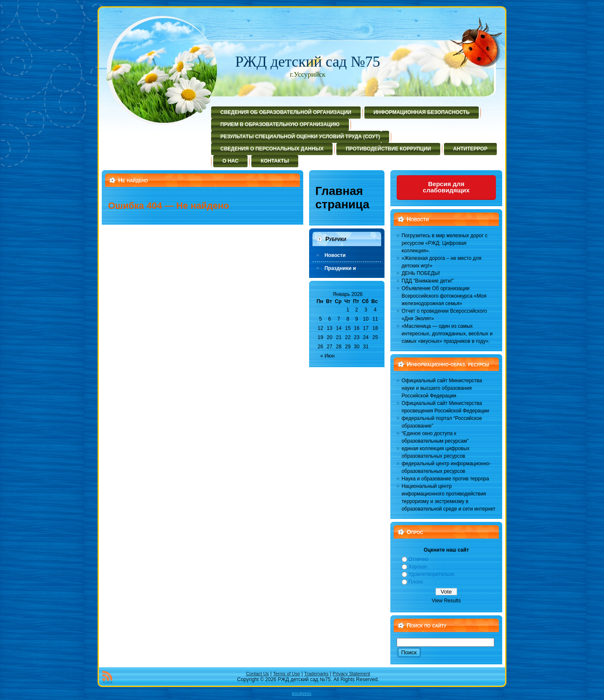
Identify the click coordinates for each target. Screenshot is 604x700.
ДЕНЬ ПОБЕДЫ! (421, 273)
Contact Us (257, 674)
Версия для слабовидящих (447, 187)
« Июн (328, 356)
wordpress (302, 694)
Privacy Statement (351, 674)
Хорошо (418, 567)
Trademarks (316, 674)
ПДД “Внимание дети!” (428, 281)
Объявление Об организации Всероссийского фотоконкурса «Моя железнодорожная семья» (444, 296)
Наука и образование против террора (445, 479)
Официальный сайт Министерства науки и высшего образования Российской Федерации (442, 388)
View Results (446, 601)
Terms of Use (287, 674)
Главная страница (342, 198)
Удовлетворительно (431, 574)
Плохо (416, 582)
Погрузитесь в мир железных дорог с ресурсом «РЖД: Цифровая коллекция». (445, 243)
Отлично (418, 559)
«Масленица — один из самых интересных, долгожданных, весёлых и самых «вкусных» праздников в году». (447, 334)
